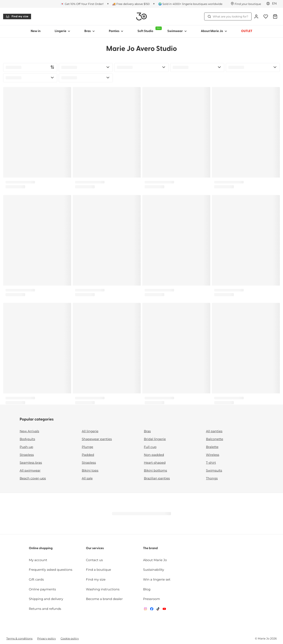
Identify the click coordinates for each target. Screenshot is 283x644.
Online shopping (41, 548)
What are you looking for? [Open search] (228, 16)
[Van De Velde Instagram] (145, 610)
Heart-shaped (155, 463)
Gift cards (36, 580)
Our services (95, 548)
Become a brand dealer (104, 599)
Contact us (94, 560)
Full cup (150, 447)
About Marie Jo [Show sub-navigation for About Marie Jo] (214, 31)
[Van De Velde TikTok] (158, 610)
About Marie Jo (155, 560)
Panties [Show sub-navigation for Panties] (116, 31)
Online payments (42, 589)
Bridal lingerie (155, 439)
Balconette (215, 439)
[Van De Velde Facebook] (152, 610)
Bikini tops (90, 471)
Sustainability (154, 570)
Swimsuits (214, 471)
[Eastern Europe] (273, 4)
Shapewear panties (97, 439)
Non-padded (154, 455)
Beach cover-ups (33, 479)
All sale (87, 479)
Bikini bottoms (155, 471)
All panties (214, 431)
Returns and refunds (45, 609)
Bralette (212, 447)
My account (38, 560)
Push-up (26, 447)
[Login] (256, 16)
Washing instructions (103, 589)
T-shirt (211, 463)
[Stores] (246, 4)
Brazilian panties (157, 479)
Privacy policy (46, 639)
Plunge (87, 447)
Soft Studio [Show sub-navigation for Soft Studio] (149, 30)
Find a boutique (98, 570)
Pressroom (152, 599)
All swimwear (30, 471)
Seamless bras (31, 463)
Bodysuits (27, 439)
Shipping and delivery (46, 599)
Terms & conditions (19, 639)
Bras (147, 431)
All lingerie (90, 431)
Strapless (27, 455)
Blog (147, 589)
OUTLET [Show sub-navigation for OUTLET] (247, 31)
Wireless (213, 455)
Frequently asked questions (51, 570)
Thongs (212, 479)
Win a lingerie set (157, 580)
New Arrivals (29, 431)
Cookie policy (70, 639)
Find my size (17, 16)
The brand (150, 548)
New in (36, 31)
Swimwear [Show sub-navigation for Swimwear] (177, 31)
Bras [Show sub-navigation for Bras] (90, 31)
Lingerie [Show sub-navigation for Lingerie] (62, 31)
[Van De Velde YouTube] (164, 610)
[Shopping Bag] (275, 16)
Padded (88, 455)
